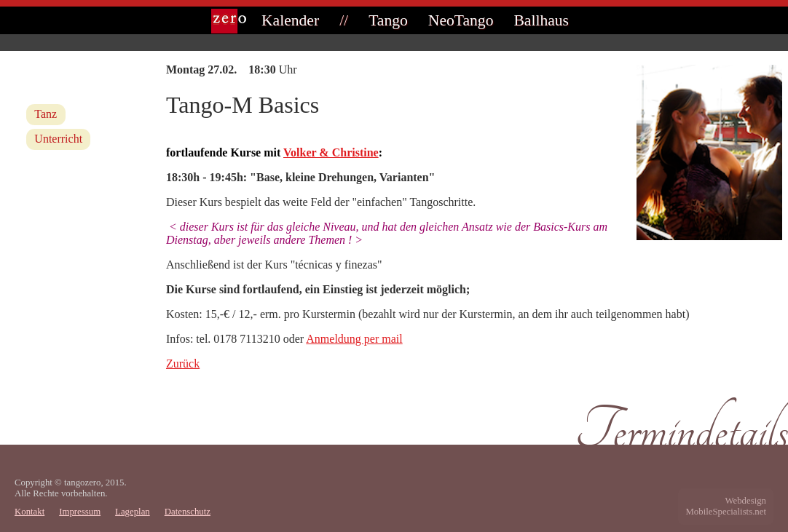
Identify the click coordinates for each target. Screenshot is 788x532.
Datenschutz (188, 512)
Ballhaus (541, 20)
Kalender (290, 20)
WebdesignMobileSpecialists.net (726, 506)
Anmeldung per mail (354, 339)
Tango (388, 20)
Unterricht (58, 139)
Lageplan (133, 512)
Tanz (46, 114)
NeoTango (461, 20)
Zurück (183, 364)
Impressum (80, 512)
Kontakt (29, 512)
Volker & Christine (331, 152)
